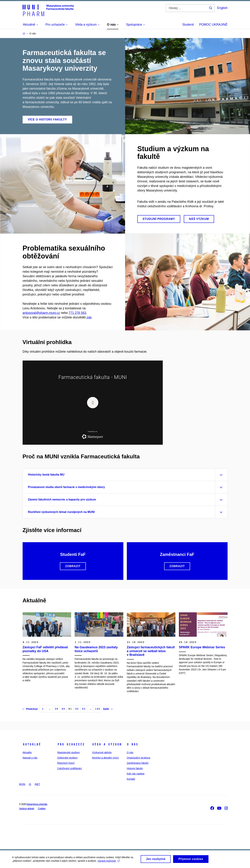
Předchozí (30, 709)
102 (98, 709)
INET (37, 784)
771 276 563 (77, 313)
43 (84, 709)
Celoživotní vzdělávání (70, 768)
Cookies (42, 809)
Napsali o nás (30, 758)
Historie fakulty (135, 768)
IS (30, 784)
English (222, 8)
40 (63, 709)
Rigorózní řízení (66, 763)
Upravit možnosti (109, 862)
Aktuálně (32, 744)
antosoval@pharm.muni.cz (41, 313)
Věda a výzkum (107, 744)
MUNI (22, 784)
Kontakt (131, 779)
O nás (132, 744)
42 (77, 709)
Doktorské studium (67, 758)
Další (108, 709)
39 (56, 709)
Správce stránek (27, 809)
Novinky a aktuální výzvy (105, 758)
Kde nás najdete (136, 774)
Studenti (188, 25)
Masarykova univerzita (37, 804)
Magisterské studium (69, 752)
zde (89, 317)
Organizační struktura (138, 758)
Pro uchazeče (71, 744)
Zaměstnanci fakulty (138, 763)
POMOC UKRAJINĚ (213, 25)
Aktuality (27, 752)
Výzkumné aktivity (102, 752)
